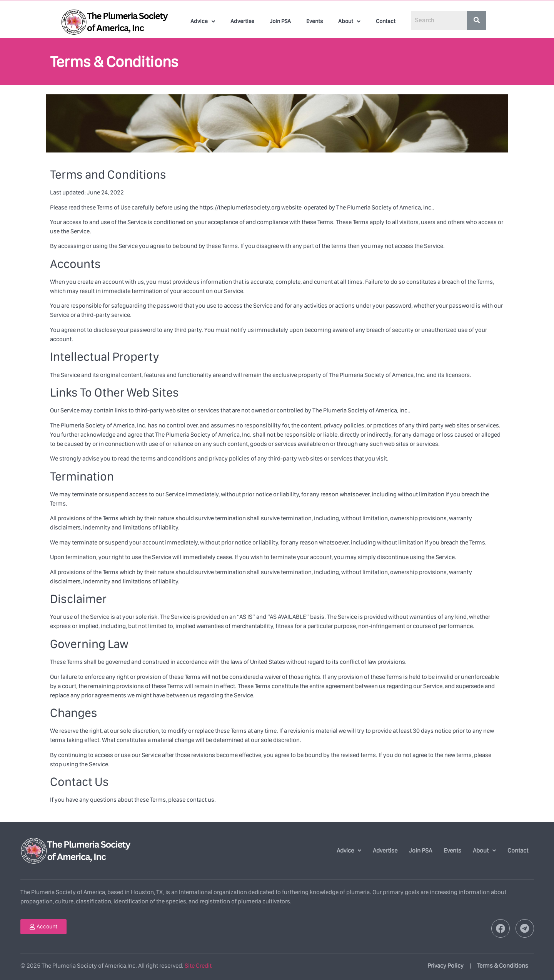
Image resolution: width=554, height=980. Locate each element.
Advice (203, 21)
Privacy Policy (446, 966)
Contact (386, 21)
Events (315, 21)
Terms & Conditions (503, 966)
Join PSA (280, 21)
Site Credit (198, 966)
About (349, 21)
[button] (203, 21)
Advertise (242, 21)
